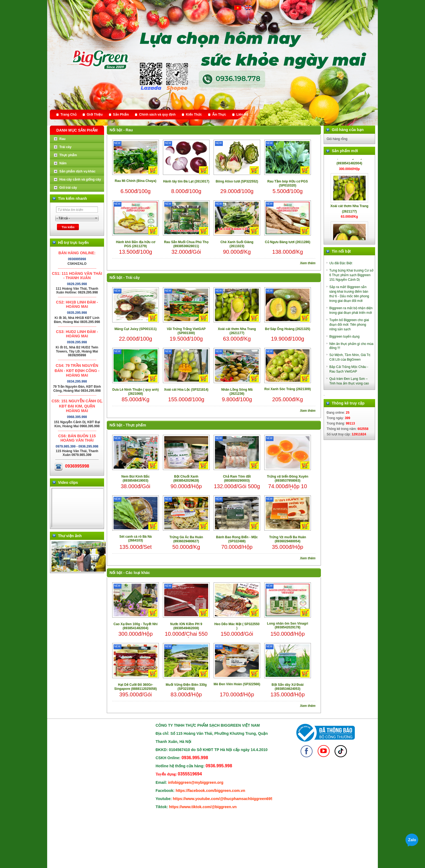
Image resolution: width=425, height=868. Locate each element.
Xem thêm (308, 263)
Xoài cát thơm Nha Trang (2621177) (237, 331)
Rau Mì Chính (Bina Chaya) (135, 181)
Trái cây (133, 278)
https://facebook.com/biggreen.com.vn (210, 791)
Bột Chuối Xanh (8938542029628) (186, 479)
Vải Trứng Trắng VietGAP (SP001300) (186, 331)
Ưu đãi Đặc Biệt (341, 263)
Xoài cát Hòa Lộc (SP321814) (186, 390)
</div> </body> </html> (78, 508)
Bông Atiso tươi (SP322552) (237, 181)
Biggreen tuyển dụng (344, 337)
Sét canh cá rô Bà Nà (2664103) (135, 539)
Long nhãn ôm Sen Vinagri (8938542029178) (288, 625)
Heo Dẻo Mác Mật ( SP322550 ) (237, 626)
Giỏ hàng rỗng (337, 139)
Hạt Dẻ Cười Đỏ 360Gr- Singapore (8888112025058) (136, 687)
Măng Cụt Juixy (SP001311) (136, 329)
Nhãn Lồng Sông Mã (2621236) (237, 392)
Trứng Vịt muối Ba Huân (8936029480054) (288, 539)
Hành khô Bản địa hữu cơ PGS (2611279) (136, 244)
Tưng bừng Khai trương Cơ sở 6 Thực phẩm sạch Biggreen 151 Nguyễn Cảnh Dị (351, 275)
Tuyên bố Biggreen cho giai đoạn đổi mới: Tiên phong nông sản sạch (349, 325)
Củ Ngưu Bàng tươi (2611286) (287, 242)
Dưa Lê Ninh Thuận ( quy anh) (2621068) (136, 392)
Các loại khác (138, 573)
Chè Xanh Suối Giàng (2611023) (237, 244)
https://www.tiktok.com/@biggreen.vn (203, 807)
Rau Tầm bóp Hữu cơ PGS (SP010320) (287, 183)
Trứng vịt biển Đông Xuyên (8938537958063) (288, 479)
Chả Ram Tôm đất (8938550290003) (237, 479)
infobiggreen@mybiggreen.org (196, 782)
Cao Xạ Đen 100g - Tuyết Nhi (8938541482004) (136, 626)
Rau (129, 130)
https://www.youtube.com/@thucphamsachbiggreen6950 (224, 799)
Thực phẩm (136, 425)
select (96, 218)
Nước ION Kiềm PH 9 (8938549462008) (186, 626)
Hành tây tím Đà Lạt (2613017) (186, 181)
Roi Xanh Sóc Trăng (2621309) (287, 389)
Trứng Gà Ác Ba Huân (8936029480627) (186, 539)
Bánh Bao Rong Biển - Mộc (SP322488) (237, 539)
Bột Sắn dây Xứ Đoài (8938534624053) (288, 687)
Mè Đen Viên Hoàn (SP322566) (237, 684)
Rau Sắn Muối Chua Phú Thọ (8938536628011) (186, 244)
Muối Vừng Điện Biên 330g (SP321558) (186, 687)
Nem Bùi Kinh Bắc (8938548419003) (136, 479)
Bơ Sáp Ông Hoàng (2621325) (287, 329)
